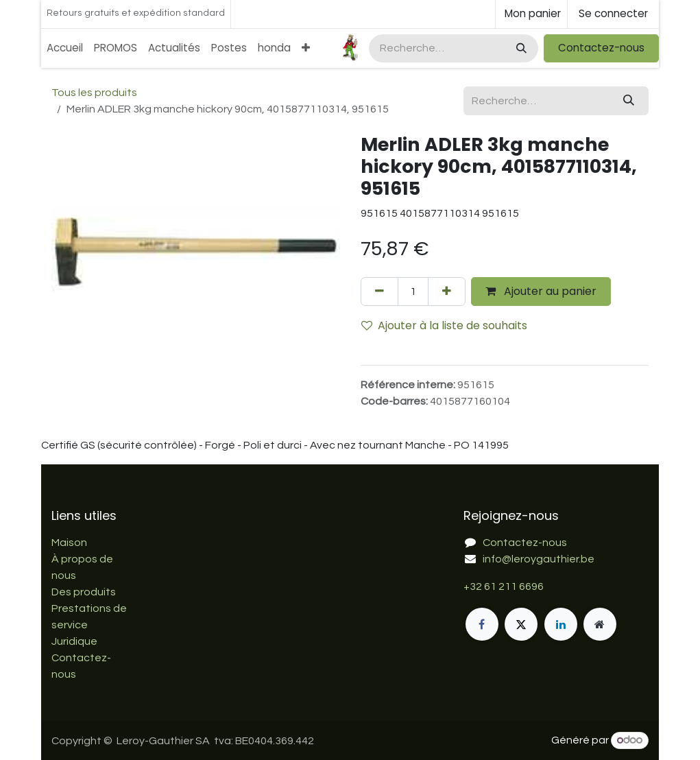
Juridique (74, 641)
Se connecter (613, 13)
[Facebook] (482, 624)
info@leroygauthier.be (539, 559)
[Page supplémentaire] (600, 624)
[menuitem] (65, 48)
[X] (521, 624)
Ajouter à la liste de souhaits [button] (444, 325)
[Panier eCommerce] (531, 14)
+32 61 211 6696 (504, 586)
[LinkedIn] (561, 624)
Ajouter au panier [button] (541, 291)
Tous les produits (94, 93)
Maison (69, 543)
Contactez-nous (601, 48)
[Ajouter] (447, 292)
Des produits (84, 592)
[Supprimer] (379, 292)
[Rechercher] (520, 48)
